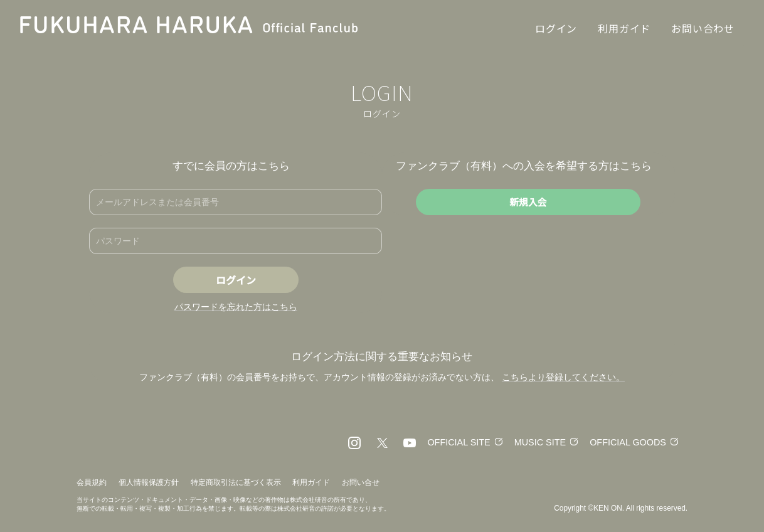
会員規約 (92, 482)
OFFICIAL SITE (452, 442)
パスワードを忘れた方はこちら (236, 307)
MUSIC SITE (535, 442)
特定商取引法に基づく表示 (236, 482)
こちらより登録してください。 (563, 377)
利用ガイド (311, 482)
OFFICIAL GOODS (626, 442)
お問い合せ (361, 482)
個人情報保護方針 (149, 482)
